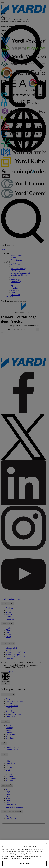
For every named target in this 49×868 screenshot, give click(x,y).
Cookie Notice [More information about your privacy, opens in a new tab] (27, 862)
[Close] (46, 846)
